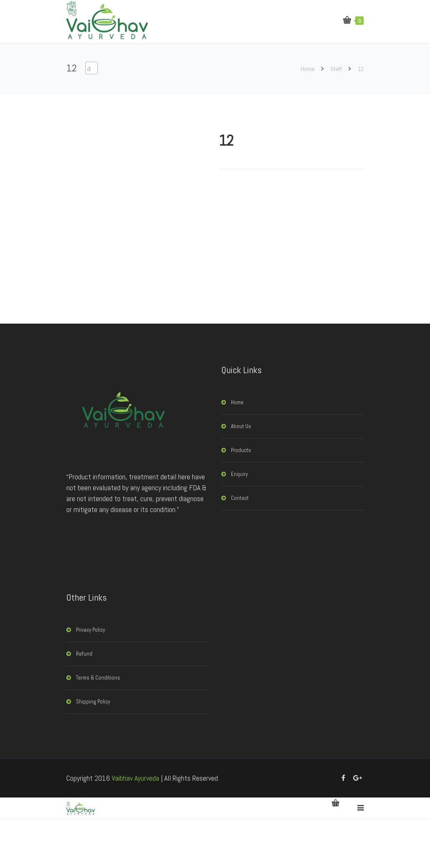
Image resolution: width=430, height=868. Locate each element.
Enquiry (239, 474)
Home (308, 69)
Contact (240, 498)
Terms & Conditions (98, 678)
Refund (84, 654)
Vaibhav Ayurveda (135, 778)
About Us (241, 426)
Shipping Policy (93, 702)
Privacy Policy (90, 630)
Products (241, 450)
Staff (336, 69)
